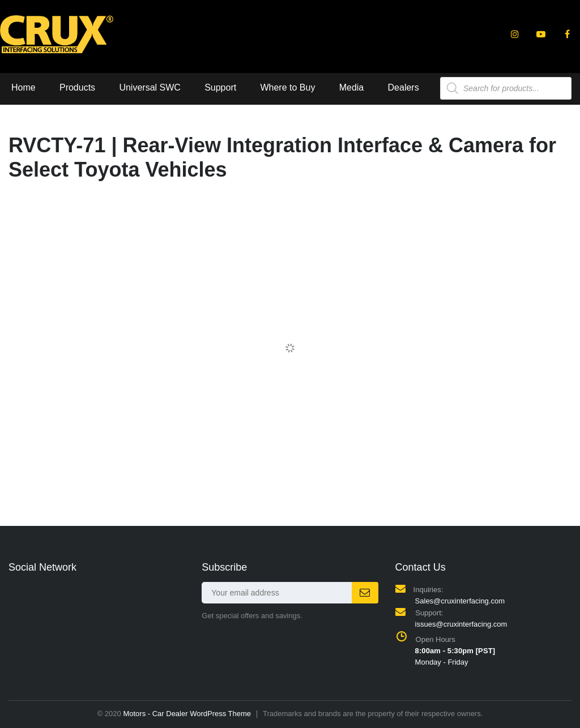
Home (24, 87)
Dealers (404, 87)
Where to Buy (287, 87)
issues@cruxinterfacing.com (461, 624)
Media (352, 87)
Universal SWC (150, 87)
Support (220, 87)
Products (77, 87)
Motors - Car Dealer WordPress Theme (187, 714)
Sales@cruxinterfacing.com (460, 601)
